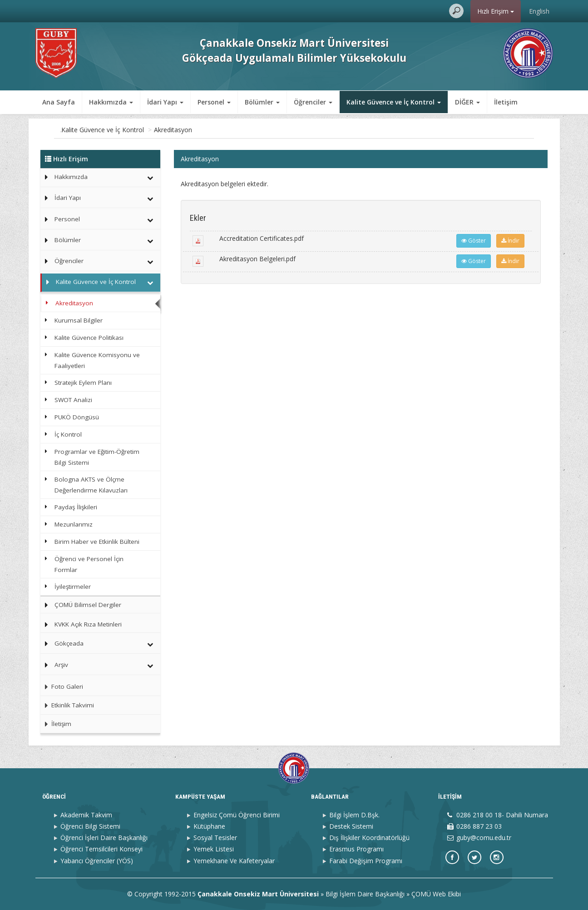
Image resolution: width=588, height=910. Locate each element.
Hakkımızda (71, 177)
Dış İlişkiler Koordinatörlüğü (369, 838)
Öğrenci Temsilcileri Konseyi (101, 849)
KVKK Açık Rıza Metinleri (88, 624)
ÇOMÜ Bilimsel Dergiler (88, 605)
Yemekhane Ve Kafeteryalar (234, 861)
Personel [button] (214, 102)
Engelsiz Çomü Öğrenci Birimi (237, 815)
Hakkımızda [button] (111, 102)
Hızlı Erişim (496, 11)
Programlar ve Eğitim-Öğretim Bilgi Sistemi (97, 457)
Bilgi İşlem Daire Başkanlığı (365, 894)
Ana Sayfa (59, 102)
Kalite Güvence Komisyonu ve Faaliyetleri (97, 360)
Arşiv (61, 665)
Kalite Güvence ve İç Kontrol (142, 130)
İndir (510, 241)
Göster (474, 241)
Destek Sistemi (351, 826)
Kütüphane (209, 826)
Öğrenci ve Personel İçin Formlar (89, 564)
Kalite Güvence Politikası (89, 338)
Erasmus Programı (356, 849)
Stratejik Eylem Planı (83, 383)
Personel (67, 219)
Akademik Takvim (86, 815)
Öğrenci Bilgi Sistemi (90, 826)
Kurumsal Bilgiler (79, 320)
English (539, 11)
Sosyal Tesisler (215, 838)
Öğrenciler (69, 261)
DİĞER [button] (467, 102)
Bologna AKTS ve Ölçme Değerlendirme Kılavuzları (91, 485)
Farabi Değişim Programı (366, 861)
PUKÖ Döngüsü (77, 417)
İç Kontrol (68, 434)
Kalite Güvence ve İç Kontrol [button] (394, 102)
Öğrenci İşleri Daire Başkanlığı (104, 838)
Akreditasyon (212, 130)
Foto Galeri (62, 686)
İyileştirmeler (73, 587)
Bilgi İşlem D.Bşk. (354, 815)
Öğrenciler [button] (313, 102)
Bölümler (68, 240)
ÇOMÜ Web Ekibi (436, 894)
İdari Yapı (68, 198)
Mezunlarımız (74, 524)
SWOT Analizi (73, 400)
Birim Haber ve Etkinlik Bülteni (97, 542)
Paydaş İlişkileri (76, 507)
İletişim (506, 102)
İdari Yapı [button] (165, 102)
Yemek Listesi (214, 849)
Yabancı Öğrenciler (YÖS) (97, 861)
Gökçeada (69, 643)
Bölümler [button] (262, 102)
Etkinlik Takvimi (67, 705)
